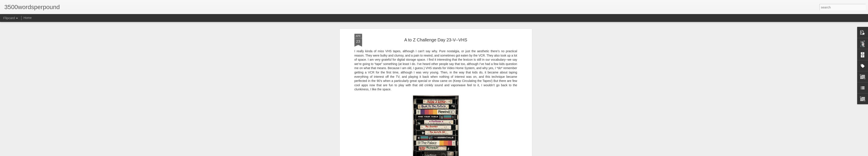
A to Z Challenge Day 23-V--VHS (436, 40)
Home (27, 18)
